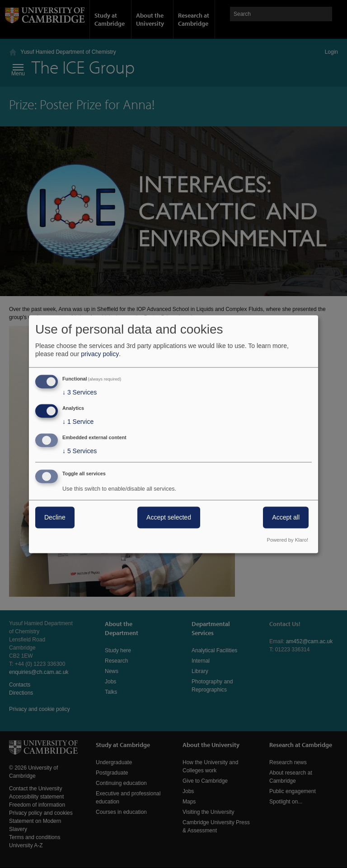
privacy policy (100, 354)
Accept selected (169, 517)
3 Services (80, 393)
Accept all (286, 517)
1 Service (78, 422)
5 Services (80, 451)
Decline (55, 517)
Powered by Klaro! (288, 540)
